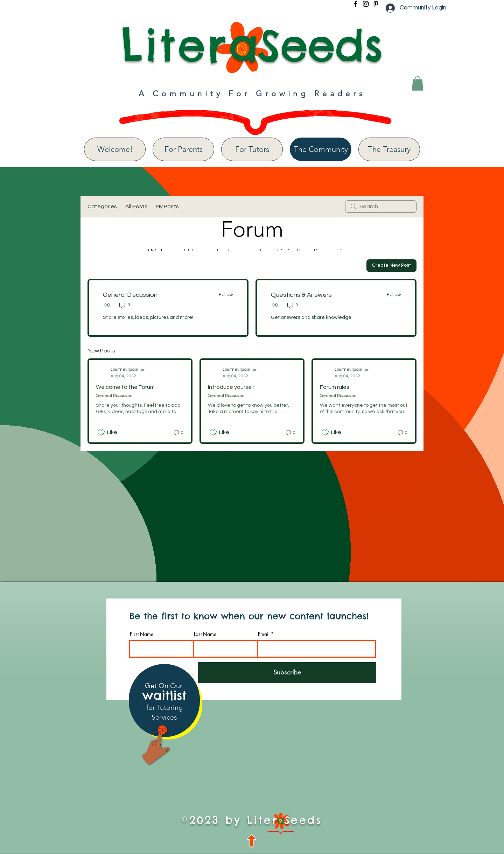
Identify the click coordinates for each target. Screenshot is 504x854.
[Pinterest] (376, 4)
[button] (418, 83)
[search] (381, 206)
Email (264, 634)
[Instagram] (366, 4)
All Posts (136, 206)
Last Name (205, 634)
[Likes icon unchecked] (101, 433)
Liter (175, 45)
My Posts (167, 206)
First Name (142, 634)
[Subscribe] (287, 673)
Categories (102, 206)
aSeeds (306, 45)
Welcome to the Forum (125, 387)
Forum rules (335, 387)
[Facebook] (356, 4)
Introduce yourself (231, 387)
